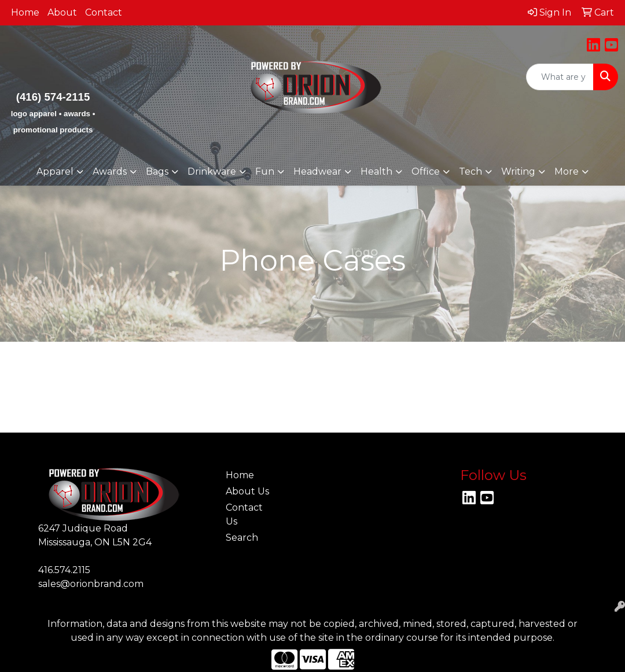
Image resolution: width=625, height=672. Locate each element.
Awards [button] (110, 171)
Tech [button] (470, 171)
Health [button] (376, 171)
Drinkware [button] (212, 171)
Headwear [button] (317, 171)
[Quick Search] (560, 77)
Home (25, 12)
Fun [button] (265, 171)
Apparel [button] (55, 171)
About (62, 12)
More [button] (567, 171)
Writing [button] (518, 171)
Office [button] (426, 171)
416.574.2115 (64, 570)
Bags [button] (157, 171)
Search (242, 538)
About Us (247, 491)
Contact (104, 12)
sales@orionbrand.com (91, 584)
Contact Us (244, 514)
